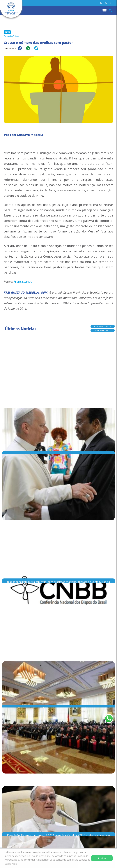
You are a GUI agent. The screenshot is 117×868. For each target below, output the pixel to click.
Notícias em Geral (103, 330)
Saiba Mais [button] (11, 864)
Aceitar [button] (102, 858)
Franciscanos (23, 282)
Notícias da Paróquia (103, 326)
